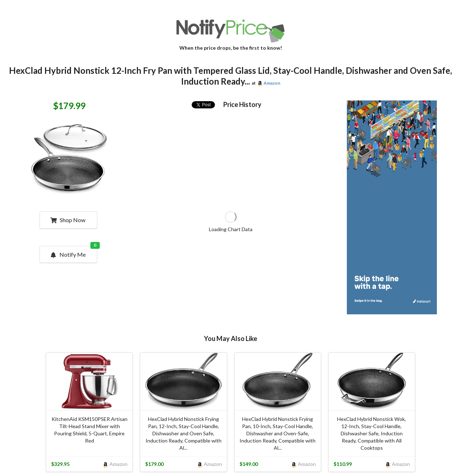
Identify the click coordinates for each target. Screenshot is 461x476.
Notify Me (73, 252)
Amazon (272, 83)
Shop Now (68, 220)
